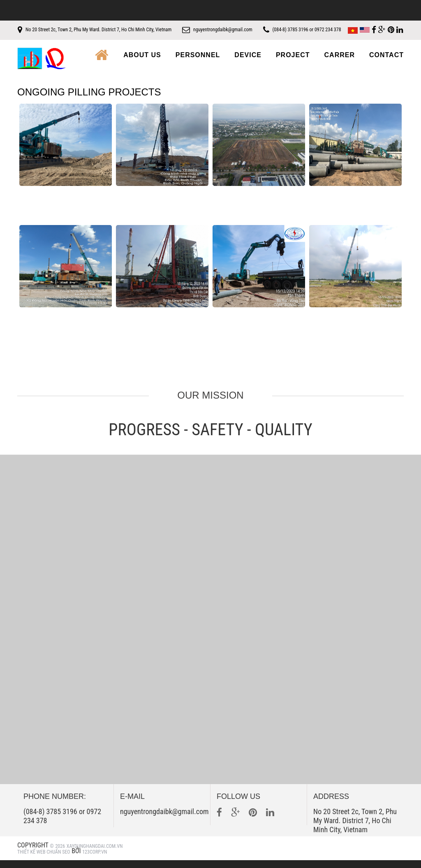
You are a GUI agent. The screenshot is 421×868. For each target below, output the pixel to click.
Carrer (340, 63)
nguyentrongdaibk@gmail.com (239, 30)
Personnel (198, 63)
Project (293, 63)
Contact (386, 63)
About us (142, 63)
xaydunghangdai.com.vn (95, 854)
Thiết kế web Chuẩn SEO (44, 860)
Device (248, 63)
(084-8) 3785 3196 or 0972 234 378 (340, 30)
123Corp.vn (95, 860)
